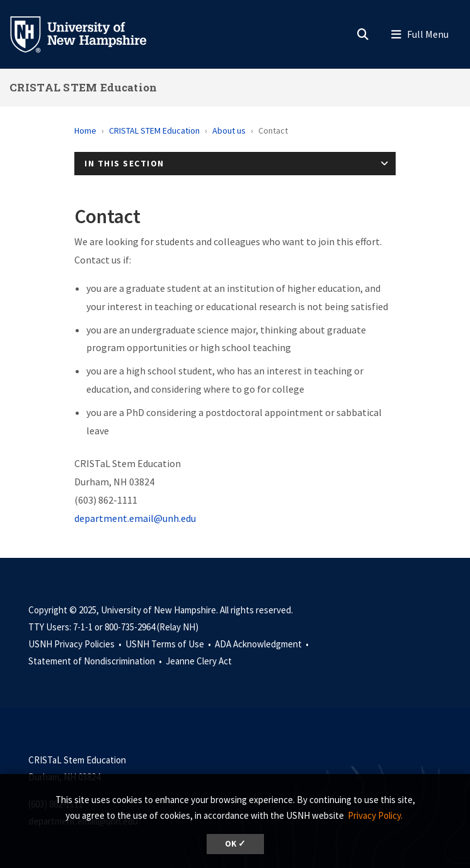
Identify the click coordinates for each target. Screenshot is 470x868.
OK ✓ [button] (235, 844)
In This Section (124, 163)
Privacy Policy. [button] (375, 815)
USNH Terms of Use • (169, 644)
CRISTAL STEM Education (83, 87)
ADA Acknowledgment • (263, 644)
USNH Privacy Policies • (76, 644)
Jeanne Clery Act (199, 661)
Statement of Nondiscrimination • (96, 661)
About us (229, 130)
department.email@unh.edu (135, 518)
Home (85, 130)
